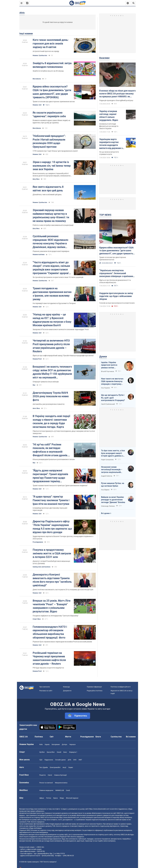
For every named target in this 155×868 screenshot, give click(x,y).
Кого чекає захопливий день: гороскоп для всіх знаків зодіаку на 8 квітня (51, 43)
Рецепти (43, 775)
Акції (64, 767)
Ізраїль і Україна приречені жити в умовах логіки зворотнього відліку (110, 365)
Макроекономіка (61, 783)
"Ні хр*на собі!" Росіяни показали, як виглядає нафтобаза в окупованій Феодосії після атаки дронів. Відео (50, 450)
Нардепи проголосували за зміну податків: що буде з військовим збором (116, 296)
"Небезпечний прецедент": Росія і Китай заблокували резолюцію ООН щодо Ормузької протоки (49, 141)
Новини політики (39, 255)
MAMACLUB (60, 790)
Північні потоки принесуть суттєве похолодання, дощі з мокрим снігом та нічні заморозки (64, 432)
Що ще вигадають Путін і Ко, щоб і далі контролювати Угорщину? (113, 398)
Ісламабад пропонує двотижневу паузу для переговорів (50, 509)
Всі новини (131, 737)
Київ (41, 744)
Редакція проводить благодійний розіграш (116, 100)
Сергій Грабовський (108, 404)
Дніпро (64, 744)
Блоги (98, 737)
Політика (39, 737)
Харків (47, 744)
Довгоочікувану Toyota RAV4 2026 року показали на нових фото (51, 396)
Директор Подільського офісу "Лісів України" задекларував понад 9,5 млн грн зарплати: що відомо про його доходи (52, 527)
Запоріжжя (56, 744)
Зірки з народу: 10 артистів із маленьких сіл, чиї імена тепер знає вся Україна (52, 166)
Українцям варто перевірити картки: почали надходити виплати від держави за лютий (112, 144)
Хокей (59, 752)
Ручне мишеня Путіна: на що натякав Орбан (113, 485)
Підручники (49, 760)
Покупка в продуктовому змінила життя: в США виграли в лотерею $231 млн (52, 553)
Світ (52, 737)
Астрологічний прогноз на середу (46, 51)
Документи (67, 691)
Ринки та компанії (46, 783)
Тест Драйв (44, 767)
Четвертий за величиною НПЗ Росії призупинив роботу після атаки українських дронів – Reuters (51, 346)
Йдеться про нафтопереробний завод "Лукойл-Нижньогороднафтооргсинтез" (63, 356)
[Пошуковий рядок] (133, 3)
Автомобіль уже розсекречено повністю (49, 404)
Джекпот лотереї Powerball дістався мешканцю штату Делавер (51, 562)
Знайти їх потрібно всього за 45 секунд (48, 71)
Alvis (22, 13)
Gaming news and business (42, 567)
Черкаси (72, 744)
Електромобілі (55, 767)
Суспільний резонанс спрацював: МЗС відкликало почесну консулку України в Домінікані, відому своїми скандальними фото (50, 242)
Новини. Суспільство (40, 55)
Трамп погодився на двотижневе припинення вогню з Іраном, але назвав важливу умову (52, 294)
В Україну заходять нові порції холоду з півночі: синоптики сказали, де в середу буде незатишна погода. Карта (51, 421)
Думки (103, 357)
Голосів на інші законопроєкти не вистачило (117, 303)
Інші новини (26, 34)
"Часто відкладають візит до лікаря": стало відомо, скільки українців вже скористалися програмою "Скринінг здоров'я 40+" (52, 268)
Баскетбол (51, 752)
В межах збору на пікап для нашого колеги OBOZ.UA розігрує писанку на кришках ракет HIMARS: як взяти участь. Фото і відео (117, 94)
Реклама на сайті (46, 691)
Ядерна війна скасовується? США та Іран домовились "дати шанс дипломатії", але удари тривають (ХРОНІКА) (52, 92)
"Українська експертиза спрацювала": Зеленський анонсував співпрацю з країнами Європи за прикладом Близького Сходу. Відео (116, 273)
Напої (50, 775)
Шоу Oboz (36, 179)
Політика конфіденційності (121, 687)
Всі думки (105, 513)
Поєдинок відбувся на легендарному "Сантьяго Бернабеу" (56, 616)
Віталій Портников (108, 371)
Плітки (49, 798)
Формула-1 (73, 752)
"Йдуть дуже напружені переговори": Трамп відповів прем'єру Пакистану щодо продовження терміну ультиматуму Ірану (50, 476)
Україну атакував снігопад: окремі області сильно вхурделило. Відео (109, 116)
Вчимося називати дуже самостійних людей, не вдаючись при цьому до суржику (51, 121)
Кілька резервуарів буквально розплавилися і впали (54, 459)
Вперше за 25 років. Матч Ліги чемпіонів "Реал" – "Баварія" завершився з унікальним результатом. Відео (52, 606)
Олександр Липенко (108, 506)
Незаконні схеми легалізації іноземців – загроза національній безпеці (112, 470)
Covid (68, 790)
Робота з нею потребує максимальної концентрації (53, 225)
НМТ (80, 760)
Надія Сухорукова (107, 460)
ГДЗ (41, 760)
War (34, 385)
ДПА (69, 760)
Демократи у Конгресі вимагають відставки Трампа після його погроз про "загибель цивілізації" (52, 580)
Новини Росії (37, 359)
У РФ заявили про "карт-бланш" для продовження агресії (55, 151)
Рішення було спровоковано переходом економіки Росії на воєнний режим (62, 642)
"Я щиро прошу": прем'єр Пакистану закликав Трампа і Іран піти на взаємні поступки (51, 500)
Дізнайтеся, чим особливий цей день (47, 195)
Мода (62, 798)
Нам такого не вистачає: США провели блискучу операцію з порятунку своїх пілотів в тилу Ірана (113, 381)
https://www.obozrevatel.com (99, 809)
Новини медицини (46, 790)
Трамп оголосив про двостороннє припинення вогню (54, 102)
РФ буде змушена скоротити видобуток (48, 668)
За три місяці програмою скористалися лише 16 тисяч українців (58, 277)
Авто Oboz (36, 408)
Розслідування (38, 542)
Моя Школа (37, 79)
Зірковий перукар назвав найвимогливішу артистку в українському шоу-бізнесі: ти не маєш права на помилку (51, 216)
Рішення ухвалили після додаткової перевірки (51, 251)
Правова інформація (94, 687)
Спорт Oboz (37, 619)
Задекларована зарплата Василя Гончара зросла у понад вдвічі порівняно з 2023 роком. (63, 538)
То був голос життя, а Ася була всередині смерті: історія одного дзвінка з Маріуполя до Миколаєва (113, 453)
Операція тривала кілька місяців (46, 382)
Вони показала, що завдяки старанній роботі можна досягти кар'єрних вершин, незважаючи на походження (52, 175)
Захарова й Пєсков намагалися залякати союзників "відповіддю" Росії (61, 329)
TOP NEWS (105, 215)
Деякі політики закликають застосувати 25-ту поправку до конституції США (63, 590)
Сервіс (71, 767)
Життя (68, 737)
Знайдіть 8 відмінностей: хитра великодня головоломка (52, 65)
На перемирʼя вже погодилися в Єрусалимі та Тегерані (54, 303)
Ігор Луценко (106, 388)
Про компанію (45, 687)
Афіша (42, 798)
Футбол (42, 752)
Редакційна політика (95, 691)
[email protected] (48, 856)
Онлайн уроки (60, 760)
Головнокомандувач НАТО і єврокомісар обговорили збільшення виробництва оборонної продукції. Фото (50, 632)
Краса (55, 798)
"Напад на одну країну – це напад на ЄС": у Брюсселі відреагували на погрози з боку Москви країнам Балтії (52, 320)
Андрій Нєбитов (107, 476)
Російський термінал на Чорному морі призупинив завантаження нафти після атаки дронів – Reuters (49, 658)
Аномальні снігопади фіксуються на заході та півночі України (109, 126)
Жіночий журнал (72, 798)
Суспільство (116, 737)
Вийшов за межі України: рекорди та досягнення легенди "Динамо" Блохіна (113, 500)
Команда (66, 687)
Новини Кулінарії (60, 775)
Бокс (65, 752)
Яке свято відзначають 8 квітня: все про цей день (48, 189)
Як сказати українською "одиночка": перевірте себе (49, 114)
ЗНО (75, 760)
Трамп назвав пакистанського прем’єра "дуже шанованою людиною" (60, 485)
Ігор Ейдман (105, 490)
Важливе (104, 58)
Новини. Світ (37, 105)
